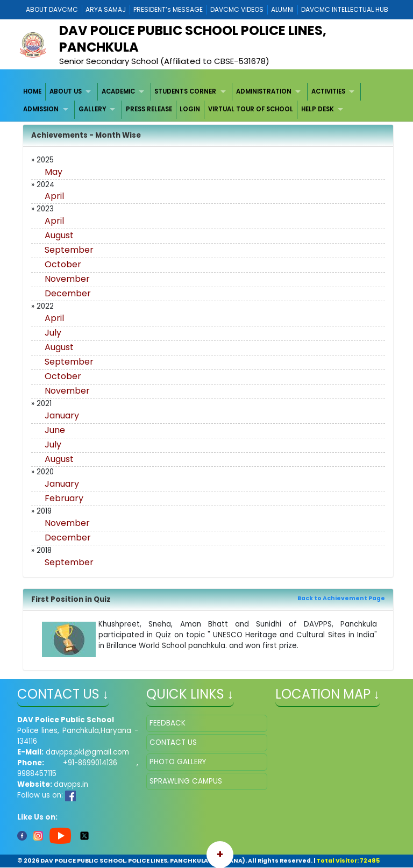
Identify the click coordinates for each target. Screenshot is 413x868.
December (68, 293)
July (53, 333)
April (54, 196)
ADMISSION (41, 109)
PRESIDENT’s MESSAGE (168, 9)
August (59, 235)
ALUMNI (282, 9)
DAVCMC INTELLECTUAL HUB (345, 9)
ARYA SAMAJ (106, 9)
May (54, 172)
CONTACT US (173, 742)
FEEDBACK (168, 723)
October (63, 264)
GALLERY (92, 109)
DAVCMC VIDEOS (237, 9)
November (67, 279)
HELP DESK (318, 109)
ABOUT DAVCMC (52, 9)
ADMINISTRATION (264, 91)
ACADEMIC (118, 91)
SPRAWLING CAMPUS (186, 781)
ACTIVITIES (328, 91)
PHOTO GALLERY (178, 762)
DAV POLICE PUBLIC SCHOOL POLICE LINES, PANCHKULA (193, 39)
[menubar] (207, 101)
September (69, 250)
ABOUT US (66, 91)
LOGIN (190, 109)
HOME (32, 91)
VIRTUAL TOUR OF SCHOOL (251, 109)
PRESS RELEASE (149, 109)
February (64, 498)
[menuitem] (33, 92)
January (62, 415)
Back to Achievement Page (341, 598)
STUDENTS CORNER (185, 91)
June (55, 430)
